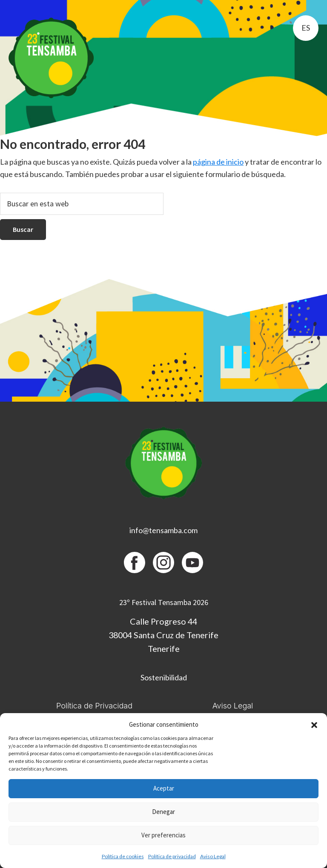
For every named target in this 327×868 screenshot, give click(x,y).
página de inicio (218, 162)
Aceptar (164, 788)
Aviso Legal (213, 856)
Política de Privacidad (94, 706)
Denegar (163, 812)
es (306, 28)
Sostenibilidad (164, 677)
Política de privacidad (172, 856)
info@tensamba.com (163, 530)
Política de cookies (123, 856)
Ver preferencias (163, 835)
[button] (314, 725)
